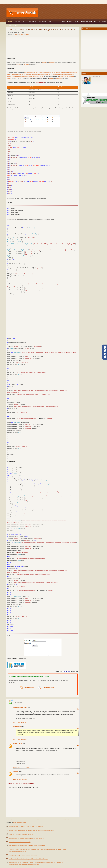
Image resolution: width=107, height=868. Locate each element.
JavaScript (42, 22)
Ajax (25, 22)
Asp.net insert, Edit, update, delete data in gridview (21, 834)
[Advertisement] (43, 316)
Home (10, 22)
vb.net (53, 63)
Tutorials (102, 22)
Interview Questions (88, 22)
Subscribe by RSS (27, 688)
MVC (77, 22)
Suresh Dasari (17, 726)
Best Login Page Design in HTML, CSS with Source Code (23, 855)
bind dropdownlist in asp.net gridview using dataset (54, 73)
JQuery (57, 22)
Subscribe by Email (46, 688)
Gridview (32, 22)
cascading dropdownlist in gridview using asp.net (39, 75)
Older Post (66, 819)
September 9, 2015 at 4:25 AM (21, 768)
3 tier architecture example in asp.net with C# (20, 842)
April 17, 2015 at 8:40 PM (20, 723)
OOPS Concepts (67, 22)
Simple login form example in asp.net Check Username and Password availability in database (31, 830)
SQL (50, 22)
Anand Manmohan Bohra (20, 708)
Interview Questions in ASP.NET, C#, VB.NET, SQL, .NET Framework (26, 827)
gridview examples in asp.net (32, 73)
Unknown (16, 771)
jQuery (9, 79)
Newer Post (9, 819)
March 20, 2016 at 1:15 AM (20, 779)
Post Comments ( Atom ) (20, 823)
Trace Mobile (13, 25)
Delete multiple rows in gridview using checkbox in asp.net (27, 77)
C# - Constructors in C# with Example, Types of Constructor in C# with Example (28, 859)
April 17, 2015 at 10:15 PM (20, 740)
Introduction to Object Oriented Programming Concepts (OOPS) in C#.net (26, 838)
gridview (61, 77)
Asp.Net (18, 22)
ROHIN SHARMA (18, 743)
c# (50, 63)
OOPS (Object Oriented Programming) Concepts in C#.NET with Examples (27, 846)
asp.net (44, 63)
